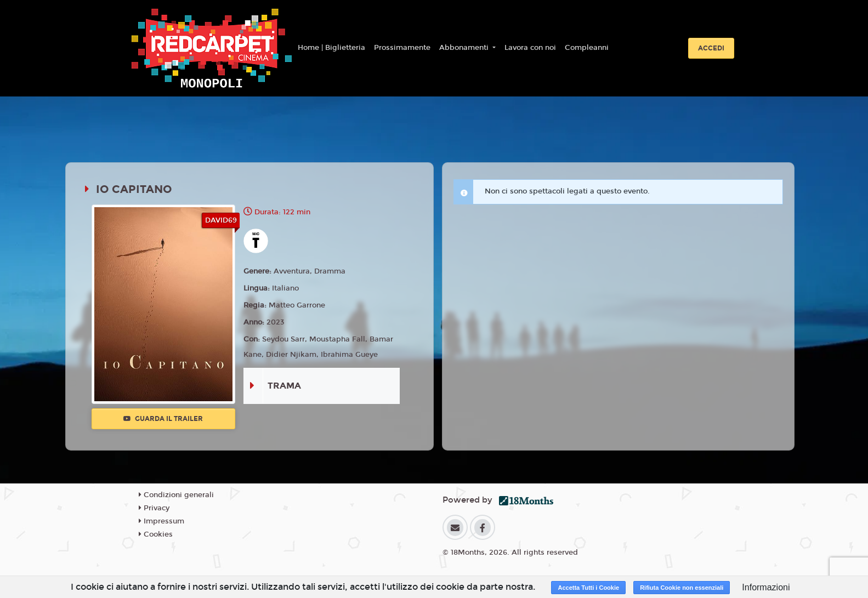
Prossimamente (402, 48)
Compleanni (587, 48)
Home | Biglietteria (331, 48)
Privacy (154, 508)
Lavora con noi (530, 48)
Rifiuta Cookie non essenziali (682, 588)
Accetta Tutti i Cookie (588, 588)
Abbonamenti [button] (465, 48)
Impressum (161, 521)
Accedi (711, 48)
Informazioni (766, 587)
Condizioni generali (176, 495)
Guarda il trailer (163, 419)
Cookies (156, 534)
